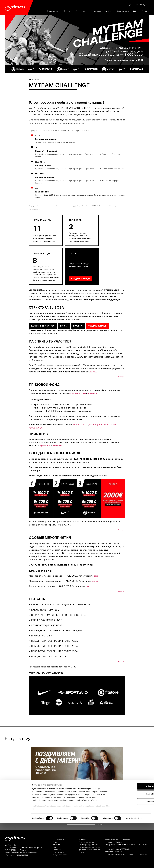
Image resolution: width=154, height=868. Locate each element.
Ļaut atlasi (134, 839)
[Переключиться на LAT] (137, 5)
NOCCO (84, 425)
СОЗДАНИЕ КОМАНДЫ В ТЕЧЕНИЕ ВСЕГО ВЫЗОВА (58, 615)
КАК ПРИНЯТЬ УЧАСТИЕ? (43, 326)
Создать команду (81, 279)
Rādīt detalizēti (132, 863)
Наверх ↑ (122, 377)
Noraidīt (134, 847)
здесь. (93, 372)
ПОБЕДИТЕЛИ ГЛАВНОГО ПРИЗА (48, 656)
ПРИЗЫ (64, 326)
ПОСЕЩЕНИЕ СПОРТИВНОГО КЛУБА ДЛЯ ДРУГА (57, 631)
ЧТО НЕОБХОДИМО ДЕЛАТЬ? (47, 625)
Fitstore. (58, 445)
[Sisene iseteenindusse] (130, 5)
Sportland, (75, 393)
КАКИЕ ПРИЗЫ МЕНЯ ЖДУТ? (46, 620)
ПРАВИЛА (78, 326)
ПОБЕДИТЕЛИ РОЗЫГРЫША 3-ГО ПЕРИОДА (54, 651)
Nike (83, 393)
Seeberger (95, 425)
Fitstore (93, 393)
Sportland (45, 445)
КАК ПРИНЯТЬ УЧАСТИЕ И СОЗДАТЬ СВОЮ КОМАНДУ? (60, 605)
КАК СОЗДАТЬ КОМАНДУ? (45, 610)
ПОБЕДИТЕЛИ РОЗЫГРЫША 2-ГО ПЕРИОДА (54, 646)
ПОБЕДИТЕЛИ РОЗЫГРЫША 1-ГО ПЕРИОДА (54, 641)
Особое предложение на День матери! (31, 790)
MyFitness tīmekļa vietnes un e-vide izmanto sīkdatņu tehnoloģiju (62, 834)
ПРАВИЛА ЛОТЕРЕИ (42, 636)
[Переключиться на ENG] (142, 5)
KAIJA (39, 428)
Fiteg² (76, 425)
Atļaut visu (134, 831)
